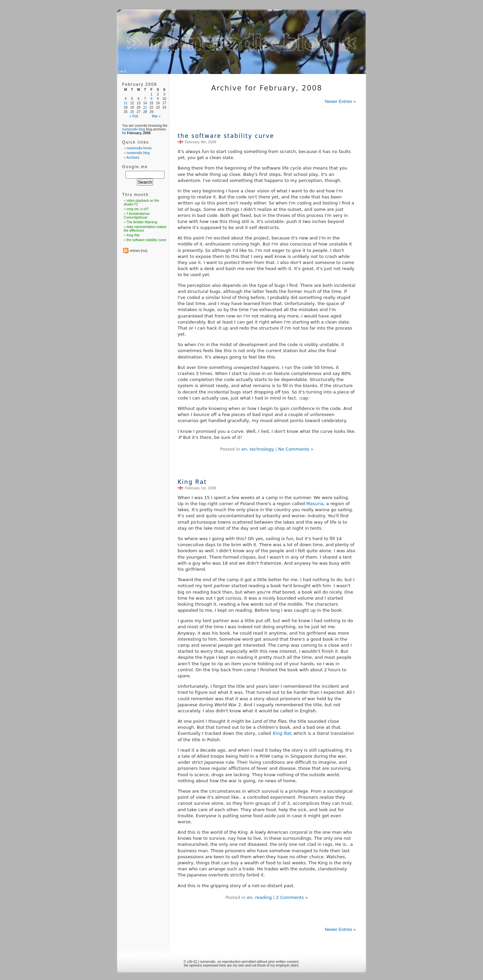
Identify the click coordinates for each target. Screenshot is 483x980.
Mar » (156, 116)
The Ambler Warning (142, 222)
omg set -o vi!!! (138, 209)
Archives (133, 158)
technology (262, 449)
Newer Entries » (340, 101)
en (244, 449)
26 (132, 112)
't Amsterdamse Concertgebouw (137, 216)
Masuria (315, 504)
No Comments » (296, 449)
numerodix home (139, 148)
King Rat (192, 482)
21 (145, 107)
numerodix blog (134, 129)
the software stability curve (226, 136)
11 (126, 103)
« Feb (134, 116)
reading (264, 897)
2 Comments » (292, 897)
